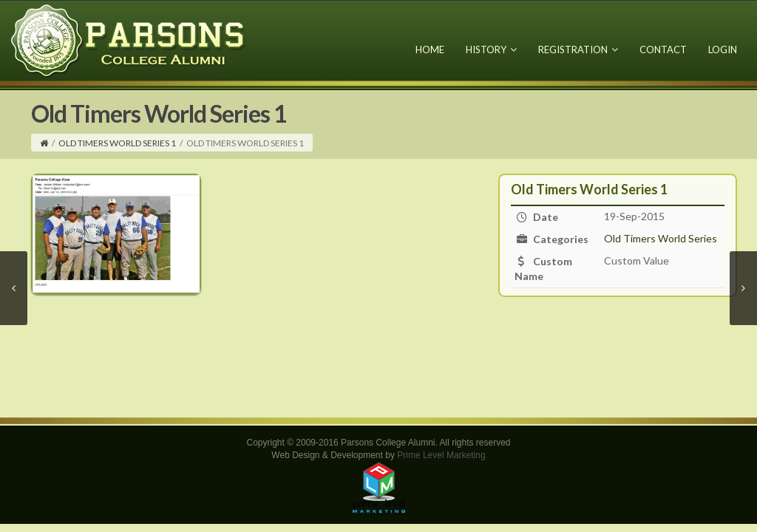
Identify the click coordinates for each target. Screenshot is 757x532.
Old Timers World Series (661, 238)
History (491, 50)
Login (723, 50)
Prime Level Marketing (441, 455)
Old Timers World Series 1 (117, 143)
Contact (663, 50)
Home (430, 50)
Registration (578, 50)
